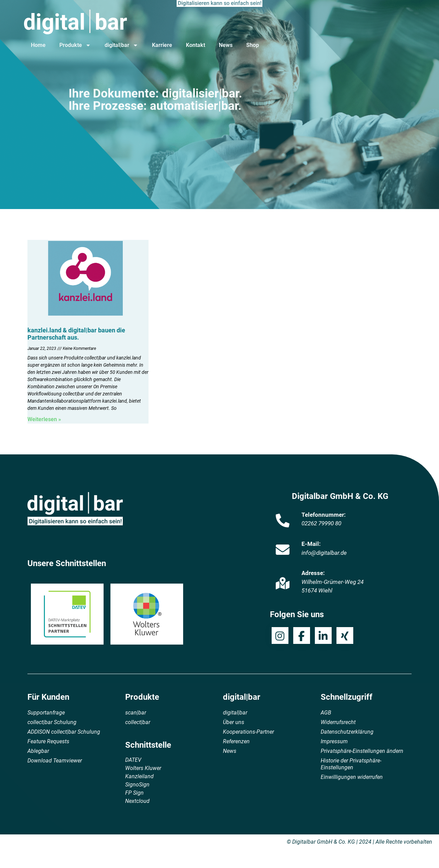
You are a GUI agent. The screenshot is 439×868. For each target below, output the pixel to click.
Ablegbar (38, 751)
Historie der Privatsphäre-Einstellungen (351, 764)
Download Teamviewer (55, 761)
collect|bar (138, 722)
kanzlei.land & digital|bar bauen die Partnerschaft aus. (76, 334)
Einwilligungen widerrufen (352, 777)
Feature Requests (48, 741)
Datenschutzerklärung (347, 732)
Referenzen (236, 741)
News (226, 45)
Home (38, 45)
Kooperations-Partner (248, 732)
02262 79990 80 (321, 523)
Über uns (234, 722)
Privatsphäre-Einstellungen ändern (362, 751)
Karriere (162, 45)
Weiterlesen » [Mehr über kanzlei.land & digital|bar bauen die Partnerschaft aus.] (44, 419)
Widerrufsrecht (338, 722)
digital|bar (121, 45)
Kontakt (195, 45)
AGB (326, 713)
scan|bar (136, 713)
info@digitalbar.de (324, 553)
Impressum (334, 741)
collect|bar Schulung (52, 722)
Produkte (75, 45)
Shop (253, 45)
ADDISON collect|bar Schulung (64, 732)
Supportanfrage (46, 713)
